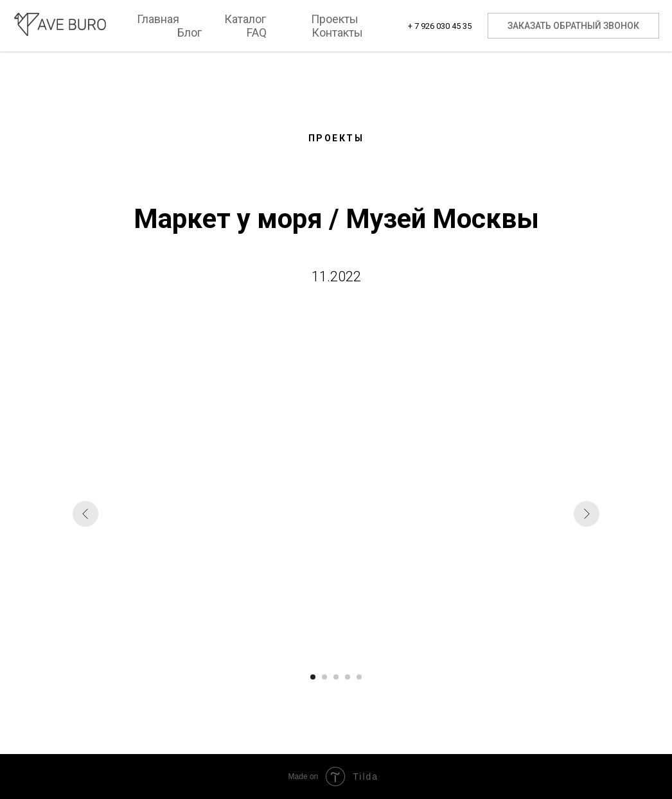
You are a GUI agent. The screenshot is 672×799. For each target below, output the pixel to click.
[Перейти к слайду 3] (336, 677)
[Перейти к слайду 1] (313, 677)
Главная (158, 19)
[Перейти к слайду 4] (348, 677)
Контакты (337, 32)
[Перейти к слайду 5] (359, 677)
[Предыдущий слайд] (85, 514)
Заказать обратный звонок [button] (573, 26)
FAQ (257, 32)
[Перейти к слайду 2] (324, 677)
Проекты (335, 19)
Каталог (245, 19)
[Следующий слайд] (587, 514)
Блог (190, 32)
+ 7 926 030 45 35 (440, 26)
